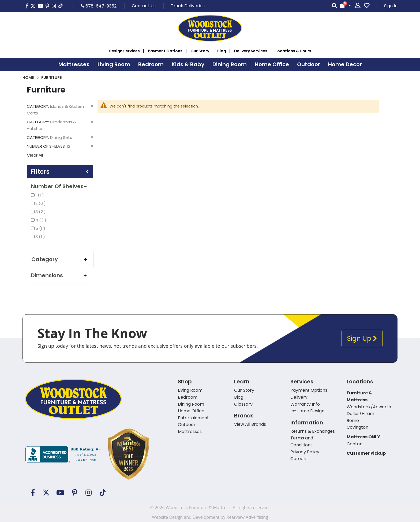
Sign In (391, 6)
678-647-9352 (99, 6)
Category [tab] (60, 259)
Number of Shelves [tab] (60, 186)
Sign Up (362, 338)
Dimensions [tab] (60, 275)
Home (28, 77)
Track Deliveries (188, 6)
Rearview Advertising (247, 517)
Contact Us (144, 6)
